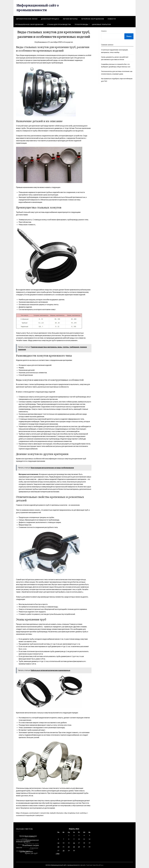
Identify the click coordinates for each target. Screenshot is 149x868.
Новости (112, 19)
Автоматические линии (27, 19)
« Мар (58, 854)
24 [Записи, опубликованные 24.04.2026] (79, 847)
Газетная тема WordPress (95, 865)
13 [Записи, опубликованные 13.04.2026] (58, 843)
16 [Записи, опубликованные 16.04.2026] (74, 843)
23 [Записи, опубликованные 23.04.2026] (74, 847)
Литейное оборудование (93, 19)
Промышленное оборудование (29, 24)
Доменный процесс (50, 19)
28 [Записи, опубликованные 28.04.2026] (64, 851)
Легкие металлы (70, 19)
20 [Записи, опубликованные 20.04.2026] (58, 847)
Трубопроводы (81, 24)
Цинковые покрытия (101, 24)
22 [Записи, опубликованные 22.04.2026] (69, 847)
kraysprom (69, 42)
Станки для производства (59, 24)
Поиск (104, 31)
